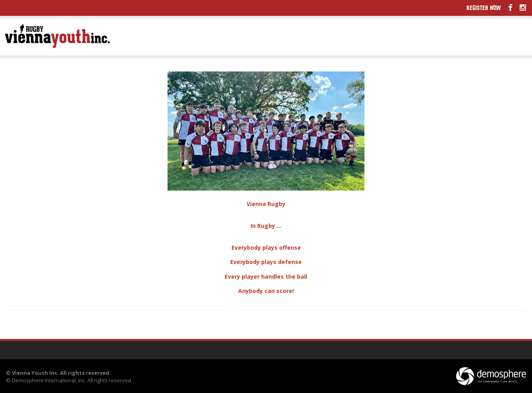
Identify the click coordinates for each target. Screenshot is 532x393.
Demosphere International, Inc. (49, 380)
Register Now (484, 9)
